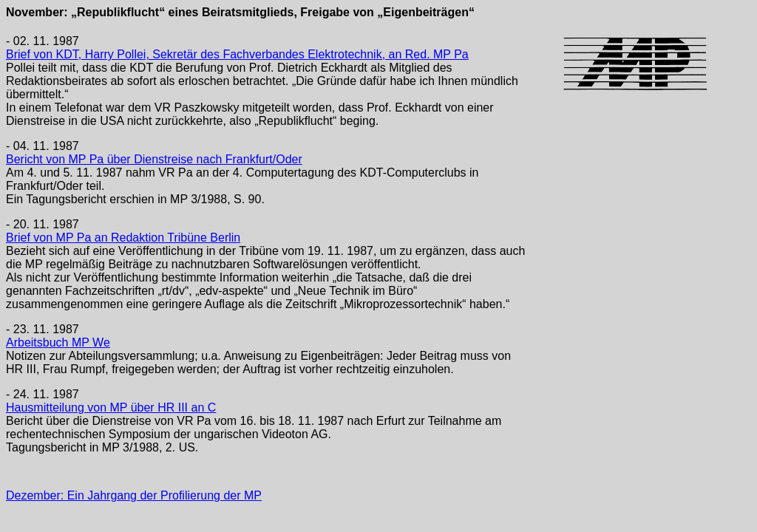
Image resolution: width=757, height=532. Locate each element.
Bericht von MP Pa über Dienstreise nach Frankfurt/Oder (154, 159)
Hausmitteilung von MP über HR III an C (111, 407)
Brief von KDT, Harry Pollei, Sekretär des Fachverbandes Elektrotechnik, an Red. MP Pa (237, 54)
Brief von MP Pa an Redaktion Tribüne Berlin (123, 238)
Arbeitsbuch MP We (58, 342)
